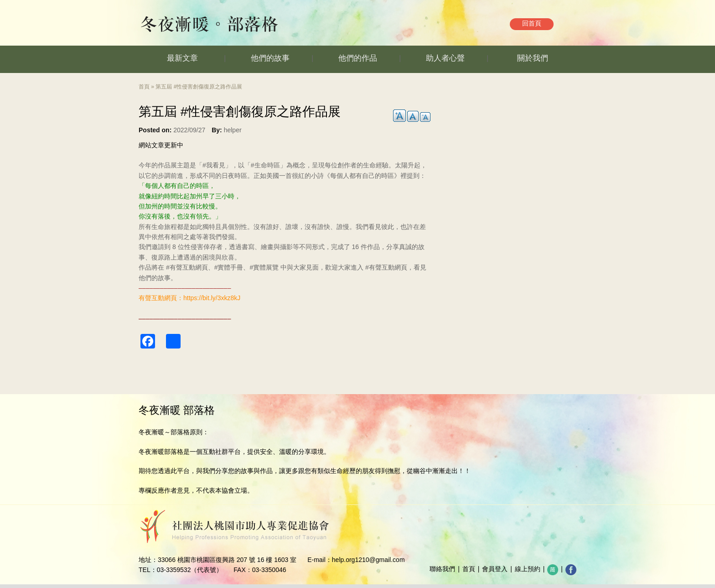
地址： (148, 560)
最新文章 (182, 58)
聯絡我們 (442, 569)
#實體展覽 (264, 267)
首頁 (144, 87)
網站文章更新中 (161, 145)
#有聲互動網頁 (187, 267)
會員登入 (495, 569)
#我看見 (214, 165)
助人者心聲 (445, 58)
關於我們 (533, 58)
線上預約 (528, 569)
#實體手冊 (229, 267)
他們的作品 (358, 58)
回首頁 (532, 23)
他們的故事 (270, 58)
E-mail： (320, 560)
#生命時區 (265, 165)
